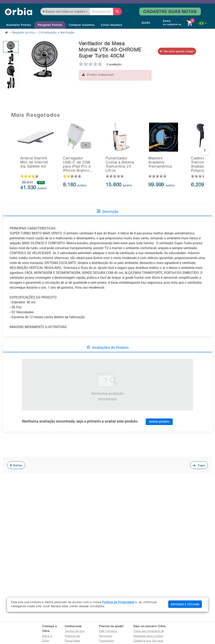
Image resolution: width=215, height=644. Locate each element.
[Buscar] (117, 12)
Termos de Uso (75, 631)
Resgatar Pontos (50, 25)
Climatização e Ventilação (57, 33)
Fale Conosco (108, 631)
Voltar (16, 465)
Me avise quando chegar (177, 51)
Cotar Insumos (112, 25)
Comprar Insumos (82, 25)
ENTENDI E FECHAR (185, 604)
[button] (203, 23)
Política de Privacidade (118, 603)
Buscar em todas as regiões (65, 12)
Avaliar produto (159, 422)
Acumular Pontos (19, 25)
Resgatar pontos (23, 33)
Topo (199, 465)
